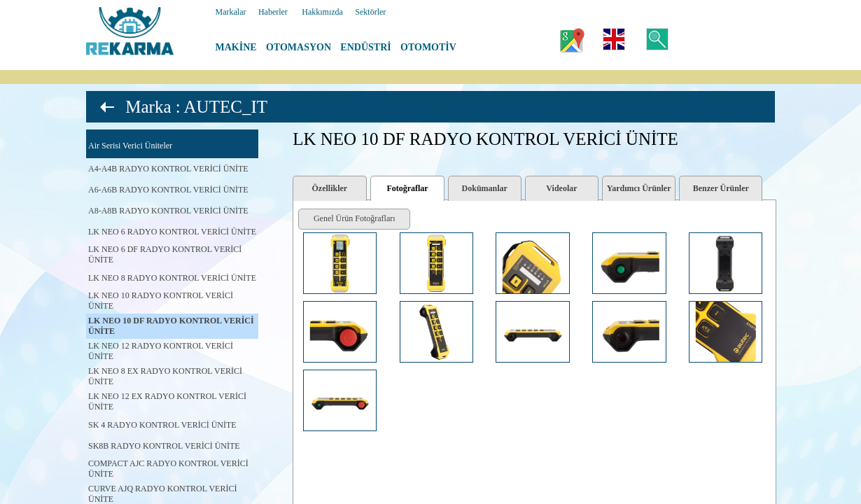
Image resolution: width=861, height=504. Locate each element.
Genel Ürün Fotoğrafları (355, 218)
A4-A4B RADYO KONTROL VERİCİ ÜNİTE (168, 169)
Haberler (273, 12)
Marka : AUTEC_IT (196, 107)
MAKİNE (236, 47)
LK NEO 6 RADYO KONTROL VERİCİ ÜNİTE (172, 232)
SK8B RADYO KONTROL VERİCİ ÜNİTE (164, 446)
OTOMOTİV (428, 47)
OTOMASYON (299, 47)
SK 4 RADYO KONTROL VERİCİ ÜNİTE (162, 425)
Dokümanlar (485, 188)
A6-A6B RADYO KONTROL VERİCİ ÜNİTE (168, 190)
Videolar (561, 188)
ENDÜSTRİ (365, 47)
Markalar (231, 12)
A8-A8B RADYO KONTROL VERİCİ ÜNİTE (168, 211)
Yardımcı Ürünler (639, 188)
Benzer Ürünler (721, 188)
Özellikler (330, 188)
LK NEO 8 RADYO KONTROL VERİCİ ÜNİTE (172, 278)
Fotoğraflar (407, 188)
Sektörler (370, 12)
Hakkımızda (322, 12)
